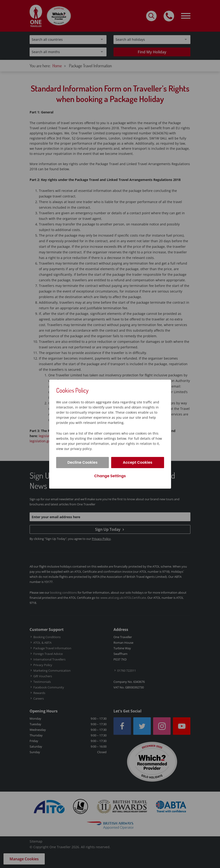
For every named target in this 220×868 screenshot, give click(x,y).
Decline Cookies (82, 462)
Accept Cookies (138, 462)
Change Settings (110, 476)
